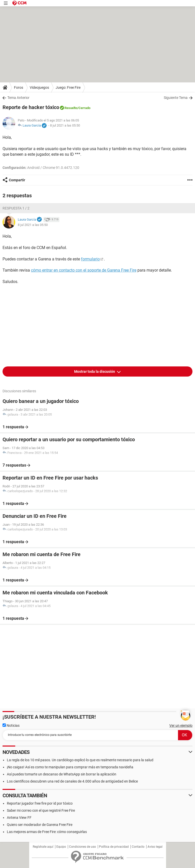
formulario (90, 259)
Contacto (138, 847)
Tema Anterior (18, 98)
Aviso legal (155, 847)
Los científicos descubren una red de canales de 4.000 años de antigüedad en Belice (72, 781)
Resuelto (71, 108)
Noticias (11, 725)
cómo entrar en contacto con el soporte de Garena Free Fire (84, 270)
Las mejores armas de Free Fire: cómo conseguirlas (47, 832)
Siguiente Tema (176, 98)
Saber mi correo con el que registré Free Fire (41, 810)
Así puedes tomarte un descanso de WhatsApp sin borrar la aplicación (62, 774)
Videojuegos (39, 87)
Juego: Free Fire (68, 87)
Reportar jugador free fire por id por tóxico (40, 803)
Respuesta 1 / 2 (16, 208)
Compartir (17, 180)
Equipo (61, 847)
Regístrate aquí (43, 847)
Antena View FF (19, 818)
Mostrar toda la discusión (95, 371)
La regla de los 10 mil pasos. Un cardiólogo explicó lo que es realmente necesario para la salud (80, 760)
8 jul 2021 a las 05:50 (65, 125)
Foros (19, 87)
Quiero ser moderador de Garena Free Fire (40, 825)
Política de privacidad (114, 847)
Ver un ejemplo (181, 725)
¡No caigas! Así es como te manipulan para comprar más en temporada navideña (70, 767)
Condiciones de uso (83, 847)
